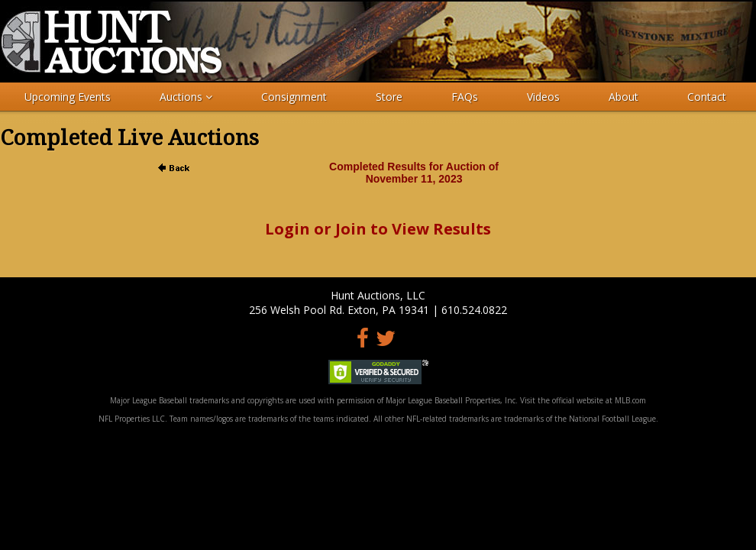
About (624, 97)
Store (389, 97)
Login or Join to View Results (378, 229)
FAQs (465, 97)
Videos (543, 97)
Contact (707, 97)
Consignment (294, 97)
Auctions (186, 97)
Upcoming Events (68, 97)
